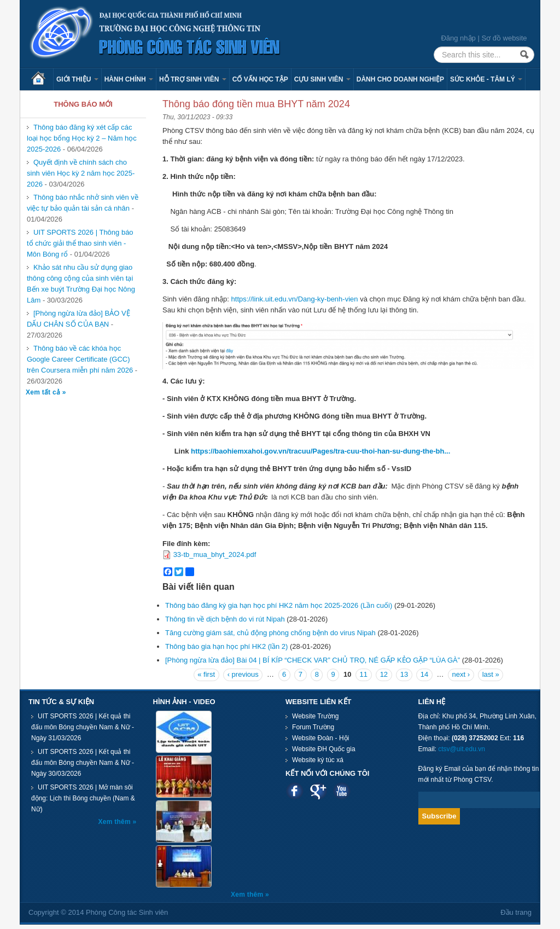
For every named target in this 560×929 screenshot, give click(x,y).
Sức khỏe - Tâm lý (486, 79)
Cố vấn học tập (260, 79)
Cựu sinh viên (322, 79)
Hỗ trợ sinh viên (193, 79)
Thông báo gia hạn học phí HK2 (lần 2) (226, 646)
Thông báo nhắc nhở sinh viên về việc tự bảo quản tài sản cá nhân (83, 203)
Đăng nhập (458, 38)
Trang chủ (42, 79)
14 (424, 674)
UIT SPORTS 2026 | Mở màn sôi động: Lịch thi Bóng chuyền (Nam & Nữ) (83, 798)
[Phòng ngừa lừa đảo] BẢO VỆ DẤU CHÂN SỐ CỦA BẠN (78, 319)
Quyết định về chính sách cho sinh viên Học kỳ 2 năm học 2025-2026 (81, 173)
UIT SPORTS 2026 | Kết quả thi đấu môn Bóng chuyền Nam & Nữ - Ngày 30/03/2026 (83, 763)
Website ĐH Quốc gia (324, 749)
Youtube (342, 791)
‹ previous (243, 674)
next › (461, 674)
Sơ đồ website (504, 38)
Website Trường (315, 716)
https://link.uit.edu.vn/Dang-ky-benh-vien (295, 299)
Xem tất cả (44, 392)
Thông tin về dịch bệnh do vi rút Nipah (225, 619)
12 (384, 674)
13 (404, 674)
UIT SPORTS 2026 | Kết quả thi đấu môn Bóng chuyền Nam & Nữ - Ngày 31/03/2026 (83, 727)
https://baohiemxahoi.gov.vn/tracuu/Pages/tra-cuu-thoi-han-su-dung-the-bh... (320, 451)
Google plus (318, 791)
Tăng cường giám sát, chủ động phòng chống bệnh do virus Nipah (270, 633)
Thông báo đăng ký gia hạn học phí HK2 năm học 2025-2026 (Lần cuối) (279, 605)
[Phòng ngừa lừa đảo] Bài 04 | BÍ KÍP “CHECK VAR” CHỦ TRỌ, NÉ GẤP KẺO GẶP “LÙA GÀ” (313, 660)
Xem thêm (116, 822)
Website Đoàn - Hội (320, 738)
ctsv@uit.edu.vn (462, 749)
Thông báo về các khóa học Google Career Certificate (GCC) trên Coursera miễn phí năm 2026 (80, 359)
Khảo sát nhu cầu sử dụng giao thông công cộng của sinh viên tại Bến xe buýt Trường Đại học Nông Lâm (81, 284)
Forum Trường (313, 727)
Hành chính (129, 79)
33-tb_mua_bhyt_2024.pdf (215, 555)
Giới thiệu (77, 79)
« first (206, 674)
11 (364, 674)
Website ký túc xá (318, 760)
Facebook (294, 791)
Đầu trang (516, 912)
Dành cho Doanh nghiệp (400, 79)
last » (491, 674)
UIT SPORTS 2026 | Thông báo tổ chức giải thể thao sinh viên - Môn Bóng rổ (80, 243)
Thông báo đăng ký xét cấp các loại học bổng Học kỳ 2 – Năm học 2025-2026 (82, 138)
